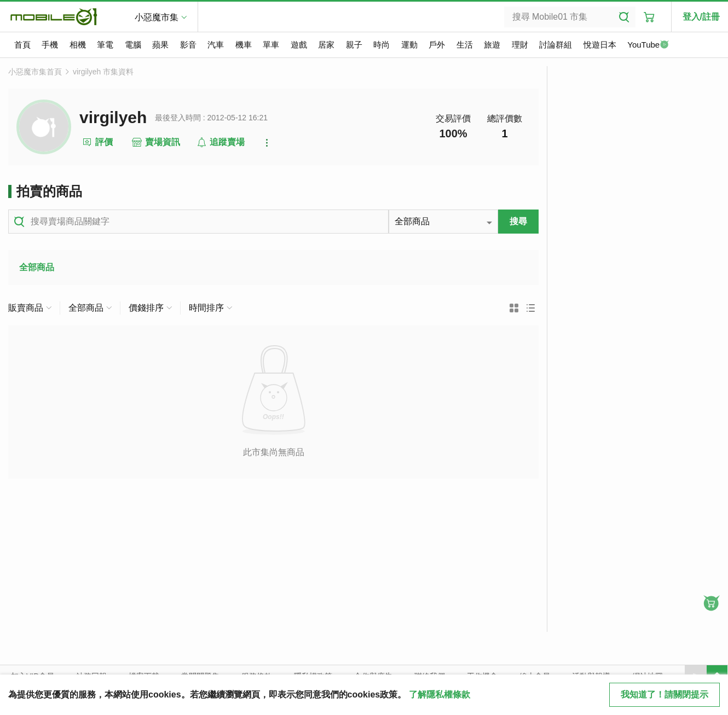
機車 (244, 45)
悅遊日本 (600, 45)
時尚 (382, 45)
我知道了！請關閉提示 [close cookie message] (665, 694)
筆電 (105, 45)
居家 (326, 45)
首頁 (22, 45)
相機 (78, 45)
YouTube (648, 45)
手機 (50, 45)
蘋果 (160, 45)
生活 (465, 45)
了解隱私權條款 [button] (440, 694)
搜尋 (518, 221)
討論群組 (556, 45)
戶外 (437, 45)
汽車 (216, 45)
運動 (409, 45)
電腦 (133, 45)
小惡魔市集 (157, 17)
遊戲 (299, 45)
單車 (271, 45)
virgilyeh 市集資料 (103, 72)
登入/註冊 (701, 17)
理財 (520, 45)
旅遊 (492, 45)
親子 (354, 45)
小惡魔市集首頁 (35, 72)
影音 (188, 45)
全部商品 (37, 267)
